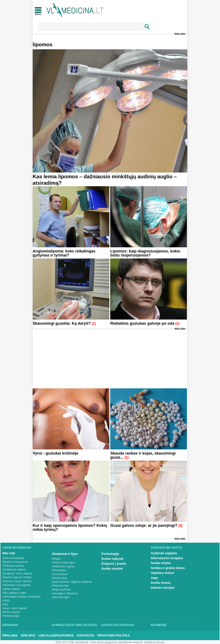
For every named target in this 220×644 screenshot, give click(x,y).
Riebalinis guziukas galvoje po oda (142, 323)
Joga (154, 578)
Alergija (56, 559)
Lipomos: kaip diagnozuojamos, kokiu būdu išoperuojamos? (145, 253)
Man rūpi (9, 553)
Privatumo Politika (114, 635)
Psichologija (110, 554)
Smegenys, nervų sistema (17, 573)
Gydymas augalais (164, 553)
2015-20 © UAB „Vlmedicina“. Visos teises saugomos (86, 642)
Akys (5, 604)
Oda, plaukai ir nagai (14, 593)
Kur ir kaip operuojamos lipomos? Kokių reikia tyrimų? (70, 528)
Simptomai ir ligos (65, 554)
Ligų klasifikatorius (56, 635)
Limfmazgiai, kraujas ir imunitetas (22, 597)
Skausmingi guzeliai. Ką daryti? (62, 323)
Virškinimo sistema (13, 566)
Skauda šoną (60, 578)
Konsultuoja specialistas (75, 625)
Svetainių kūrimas (154, 642)
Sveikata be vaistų (167, 548)
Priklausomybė (60, 586)
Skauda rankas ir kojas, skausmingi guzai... (143, 455)
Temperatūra (59, 570)
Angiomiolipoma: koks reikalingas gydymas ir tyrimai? (64, 253)
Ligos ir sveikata (17, 548)
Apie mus (28, 635)
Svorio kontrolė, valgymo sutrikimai (72, 582)
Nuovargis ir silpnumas (65, 593)
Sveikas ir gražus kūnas (168, 568)
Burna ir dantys (11, 612)
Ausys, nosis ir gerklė (15, 608)
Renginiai (10, 625)
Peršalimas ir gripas (63, 566)
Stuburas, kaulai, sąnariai (17, 581)
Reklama (180, 34)
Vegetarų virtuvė (163, 573)
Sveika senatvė (112, 569)
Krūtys (6, 600)
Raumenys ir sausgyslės (17, 585)
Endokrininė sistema (14, 570)
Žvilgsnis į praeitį (114, 564)
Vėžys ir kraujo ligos (63, 563)
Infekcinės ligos (61, 597)
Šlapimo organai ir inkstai (17, 577)
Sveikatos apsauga (118, 625)
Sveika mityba (161, 563)
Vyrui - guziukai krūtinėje (55, 453)
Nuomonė (159, 625)
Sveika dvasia (161, 583)
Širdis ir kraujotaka (13, 558)
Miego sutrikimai (61, 590)
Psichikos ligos (11, 616)
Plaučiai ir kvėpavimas (15, 562)
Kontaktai (86, 635)
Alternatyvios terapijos (167, 558)
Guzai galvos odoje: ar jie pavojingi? (144, 525)
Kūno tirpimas (60, 574)
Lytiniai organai (11, 589)
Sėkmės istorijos (163, 588)
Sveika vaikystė (113, 559)
